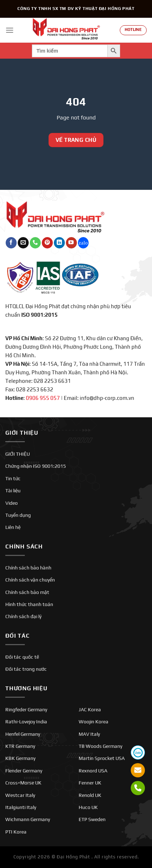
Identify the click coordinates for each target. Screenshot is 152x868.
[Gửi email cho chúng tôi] (23, 243)
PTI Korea (16, 832)
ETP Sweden (92, 819)
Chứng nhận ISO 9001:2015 (36, 466)
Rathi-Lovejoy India (26, 722)
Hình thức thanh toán (29, 604)
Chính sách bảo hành (28, 568)
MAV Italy (89, 734)
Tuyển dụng (18, 515)
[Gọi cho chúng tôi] (35, 243)
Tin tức (13, 478)
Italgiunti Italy (21, 807)
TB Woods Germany (100, 746)
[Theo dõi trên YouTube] (71, 243)
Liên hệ (13, 527)
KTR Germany (20, 746)
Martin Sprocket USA (102, 758)
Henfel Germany (23, 734)
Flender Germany (24, 771)
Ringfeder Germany (26, 709)
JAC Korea (90, 709)
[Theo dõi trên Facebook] (11, 243)
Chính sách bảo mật (27, 592)
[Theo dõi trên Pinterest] (47, 243)
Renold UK (90, 795)
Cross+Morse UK (23, 783)
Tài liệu (13, 491)
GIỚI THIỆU (18, 454)
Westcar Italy (20, 795)
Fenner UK (90, 783)
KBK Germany (20, 758)
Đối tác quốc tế (22, 657)
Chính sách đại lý (23, 616)
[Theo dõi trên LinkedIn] (59, 243)
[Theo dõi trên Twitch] (83, 243)
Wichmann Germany (28, 819)
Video (12, 503)
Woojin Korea (94, 722)
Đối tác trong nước (26, 669)
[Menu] (10, 30)
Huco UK (88, 807)
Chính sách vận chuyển (30, 580)
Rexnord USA (93, 771)
